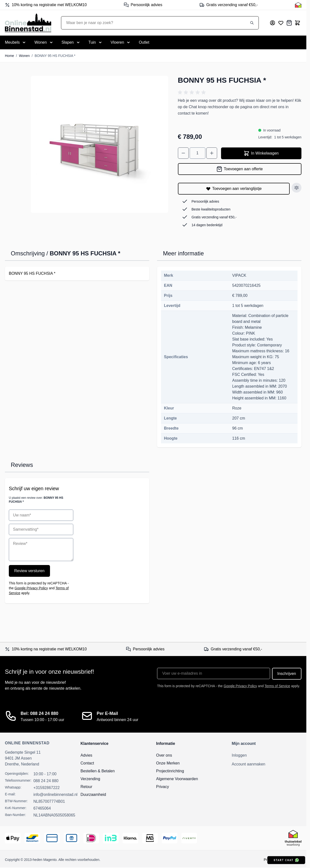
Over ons (164, 755)
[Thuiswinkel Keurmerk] (298, 5)
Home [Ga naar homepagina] (9, 56)
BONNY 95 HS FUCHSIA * (55, 56)
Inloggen (239, 755)
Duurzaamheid (93, 795)
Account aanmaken (249, 764)
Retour (87, 787)
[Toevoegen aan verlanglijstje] (234, 189)
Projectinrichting (170, 771)
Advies (87, 755)
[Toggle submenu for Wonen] (44, 42)
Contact (87, 763)
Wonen (24, 56)
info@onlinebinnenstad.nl (55, 795)
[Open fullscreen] (99, 145)
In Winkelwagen (261, 153)
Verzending (90, 779)
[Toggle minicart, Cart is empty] (298, 23)
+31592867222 (46, 788)
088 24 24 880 (46, 781)
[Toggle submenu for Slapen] (71, 42)
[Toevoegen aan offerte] (240, 169)
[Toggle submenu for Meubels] (16, 42)
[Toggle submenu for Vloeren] (121, 42)
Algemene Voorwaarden (177, 779)
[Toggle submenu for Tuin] (96, 42)
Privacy (162, 787)
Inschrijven (287, 674)
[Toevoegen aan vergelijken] (297, 188)
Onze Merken (168, 763)
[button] (193, 92)
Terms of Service (277, 686)
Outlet (144, 42)
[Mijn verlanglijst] (281, 23)
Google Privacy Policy (31, 588)
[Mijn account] (273, 23)
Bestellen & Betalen (98, 771)
